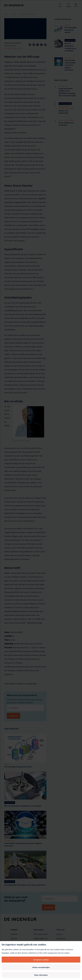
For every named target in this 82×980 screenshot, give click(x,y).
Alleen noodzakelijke (41, 967)
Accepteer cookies (41, 960)
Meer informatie (41, 975)
